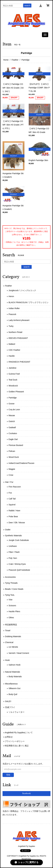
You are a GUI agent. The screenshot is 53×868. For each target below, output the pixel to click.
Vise (11, 600)
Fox (10, 493)
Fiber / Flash (14, 552)
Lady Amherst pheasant (19, 320)
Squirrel (12, 505)
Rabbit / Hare (14, 511)
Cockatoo (13, 433)
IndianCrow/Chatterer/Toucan (21, 463)
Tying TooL (10, 595)
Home (6, 60)
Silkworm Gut (14, 688)
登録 (8, 775)
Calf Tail (12, 499)
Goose (12, 404)
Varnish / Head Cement (19, 653)
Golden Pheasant (16, 392)
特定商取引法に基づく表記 (17, 746)
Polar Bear (13, 516)
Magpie (12, 469)
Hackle (12, 356)
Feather (15, 60)
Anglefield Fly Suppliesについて (19, 733)
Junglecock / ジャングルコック (22, 290)
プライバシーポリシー (15, 741)
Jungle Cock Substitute (19, 540)
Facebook (26, 794)
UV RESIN (13, 647)
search (27, 6)
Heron (11, 296)
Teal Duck (13, 380)
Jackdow (12, 368)
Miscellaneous (11, 684)
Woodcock (13, 386)
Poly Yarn (13, 558)
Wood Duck (14, 457)
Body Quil (13, 694)
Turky (11, 326)
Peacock (12, 314)
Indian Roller (14, 308)
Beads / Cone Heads (14, 589)
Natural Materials (13, 672)
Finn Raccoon (15, 487)
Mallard (12, 344)
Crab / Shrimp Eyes (17, 564)
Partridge (13, 398)
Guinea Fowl (14, 374)
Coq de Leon (14, 410)
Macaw (12, 415)
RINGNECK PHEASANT (19, 362)
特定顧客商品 (11, 625)
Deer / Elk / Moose (17, 523)
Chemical (9, 642)
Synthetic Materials (13, 536)
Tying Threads (11, 583)
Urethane (13, 546)
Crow (11, 475)
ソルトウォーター (17, 712)
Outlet (8, 530)
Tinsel (8, 631)
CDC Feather (14, 350)
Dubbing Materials (13, 636)
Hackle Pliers (14, 611)
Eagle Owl (13, 439)
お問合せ (9, 737)
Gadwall (12, 427)
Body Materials (15, 677)
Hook (7, 660)
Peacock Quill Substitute (19, 570)
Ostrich (12, 421)
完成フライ (10, 707)
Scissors (12, 606)
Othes (11, 618)
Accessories (10, 577)
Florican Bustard (16, 445)
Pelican (12, 451)
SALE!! (8, 701)
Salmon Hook (15, 665)
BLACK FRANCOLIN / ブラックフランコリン (29, 302)
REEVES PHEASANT (18, 338)
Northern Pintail (15, 332)
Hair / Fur (9, 482)
